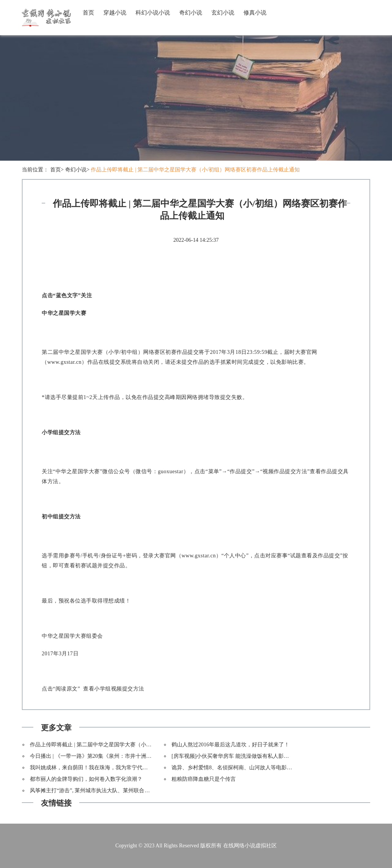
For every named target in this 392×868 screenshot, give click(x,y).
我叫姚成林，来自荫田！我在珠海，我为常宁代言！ (91, 768)
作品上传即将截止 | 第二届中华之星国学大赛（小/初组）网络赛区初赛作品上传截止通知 (195, 170)
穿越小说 (115, 13)
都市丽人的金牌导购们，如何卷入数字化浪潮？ (86, 779)
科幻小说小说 (153, 13)
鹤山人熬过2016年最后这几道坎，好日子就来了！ (230, 745)
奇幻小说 (191, 13)
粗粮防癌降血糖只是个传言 (204, 779)
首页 (88, 13)
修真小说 (255, 13)
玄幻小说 (223, 13)
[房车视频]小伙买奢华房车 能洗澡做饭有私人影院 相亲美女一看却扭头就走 (260, 756)
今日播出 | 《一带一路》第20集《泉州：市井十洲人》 (93, 756)
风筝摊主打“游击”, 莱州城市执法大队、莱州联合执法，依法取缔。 (109, 791)
